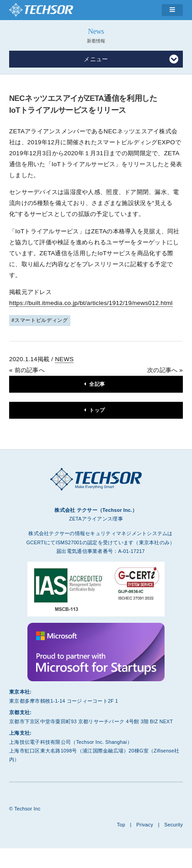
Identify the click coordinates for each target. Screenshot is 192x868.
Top (121, 825)
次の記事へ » (165, 370)
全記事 (97, 384)
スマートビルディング (41, 320)
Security (173, 825)
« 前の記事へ (27, 370)
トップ (97, 410)
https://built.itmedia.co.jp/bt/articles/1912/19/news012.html (91, 303)
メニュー (131, 59)
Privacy (145, 825)
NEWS (64, 359)
